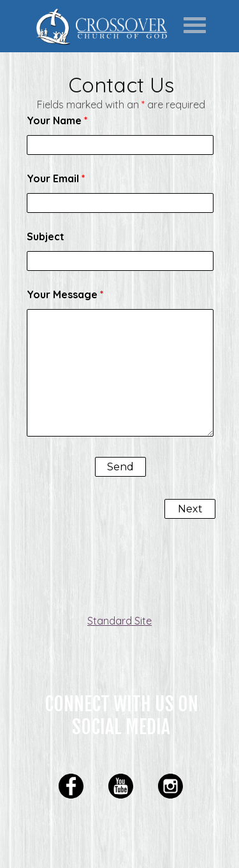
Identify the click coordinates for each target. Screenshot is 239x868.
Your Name (57, 120)
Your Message (65, 294)
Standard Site (119, 621)
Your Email (56, 178)
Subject (46, 236)
